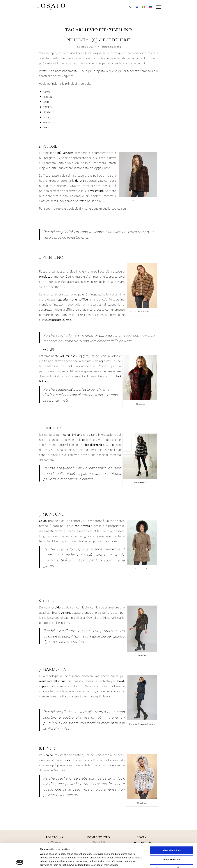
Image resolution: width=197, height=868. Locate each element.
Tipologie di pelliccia (110, 47)
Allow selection (171, 837)
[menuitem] (130, 7)
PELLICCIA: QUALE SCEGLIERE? (99, 40)
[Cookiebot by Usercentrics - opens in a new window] (20, 862)
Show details (159, 862)
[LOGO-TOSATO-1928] (51, 7)
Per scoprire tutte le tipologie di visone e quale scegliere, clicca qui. (83, 208)
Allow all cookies (172, 828)
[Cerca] (130, 7)
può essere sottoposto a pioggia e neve (84, 168)
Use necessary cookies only (172, 845)
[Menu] (157, 7)
